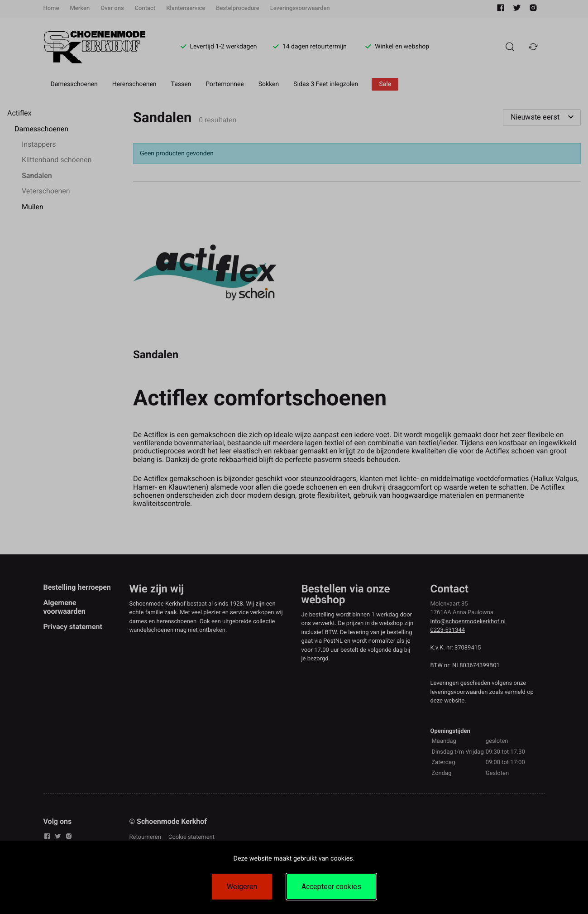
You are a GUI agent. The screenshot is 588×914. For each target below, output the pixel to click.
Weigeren (242, 887)
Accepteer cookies (331, 887)
